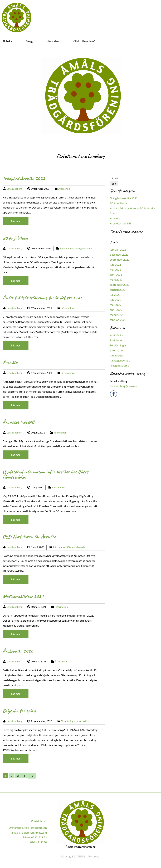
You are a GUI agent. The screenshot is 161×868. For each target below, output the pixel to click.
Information (67, 248)
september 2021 (120, 259)
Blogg (29, 41)
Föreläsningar (68, 373)
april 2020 (116, 310)
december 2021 (119, 254)
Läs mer (16, 221)
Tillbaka (7, 41)
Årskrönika (64, 189)
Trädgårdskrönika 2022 (24, 178)
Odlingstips (117, 355)
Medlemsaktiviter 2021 (23, 596)
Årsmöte (10, 362)
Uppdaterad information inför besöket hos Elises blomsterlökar (45, 474)
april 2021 (116, 275)
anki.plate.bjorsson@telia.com (29, 832)
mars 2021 (116, 280)
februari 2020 (118, 320)
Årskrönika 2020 (18, 651)
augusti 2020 (118, 290)
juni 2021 (116, 265)
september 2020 (120, 285)
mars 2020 (116, 315)
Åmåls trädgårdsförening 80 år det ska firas (42, 298)
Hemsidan (53, 41)
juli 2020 (115, 295)
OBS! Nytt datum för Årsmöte (29, 537)
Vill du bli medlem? (84, 41)
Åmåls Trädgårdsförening (80, 846)
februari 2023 (118, 249)
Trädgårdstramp (119, 365)
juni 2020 (116, 300)
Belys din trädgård (19, 711)
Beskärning (117, 340)
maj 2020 (115, 305)
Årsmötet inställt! (18, 422)
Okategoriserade (83, 248)
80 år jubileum (15, 238)
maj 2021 (115, 270)
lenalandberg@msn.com (124, 386)
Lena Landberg (14, 189)
